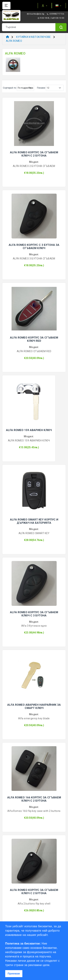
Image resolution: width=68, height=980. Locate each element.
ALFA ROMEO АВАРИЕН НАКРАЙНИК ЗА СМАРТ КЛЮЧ (34, 706)
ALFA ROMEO (14, 41)
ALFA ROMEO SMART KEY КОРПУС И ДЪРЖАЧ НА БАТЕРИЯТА (34, 521)
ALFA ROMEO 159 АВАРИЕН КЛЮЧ (29, 430)
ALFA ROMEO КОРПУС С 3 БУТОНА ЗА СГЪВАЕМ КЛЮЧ (34, 247)
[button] (52, 965)
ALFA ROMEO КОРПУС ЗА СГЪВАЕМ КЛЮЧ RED (34, 339)
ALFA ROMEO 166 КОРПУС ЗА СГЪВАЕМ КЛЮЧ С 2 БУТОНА (34, 799)
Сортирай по (10, 88)
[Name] (61, 27)
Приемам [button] (14, 974)
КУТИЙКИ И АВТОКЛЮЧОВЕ (33, 37)
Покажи (41, 88)
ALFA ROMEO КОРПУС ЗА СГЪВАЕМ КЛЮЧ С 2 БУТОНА (34, 154)
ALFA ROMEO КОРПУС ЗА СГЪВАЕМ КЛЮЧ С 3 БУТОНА (34, 614)
